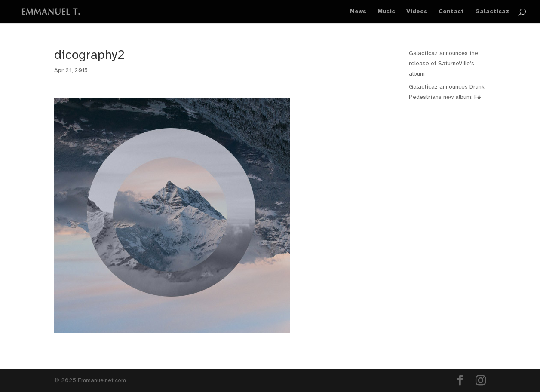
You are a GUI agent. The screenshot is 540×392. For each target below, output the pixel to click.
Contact (451, 12)
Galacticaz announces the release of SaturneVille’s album (443, 63)
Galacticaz (492, 12)
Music (386, 12)
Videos (417, 12)
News (358, 12)
